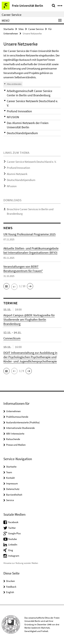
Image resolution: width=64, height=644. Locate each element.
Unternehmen (13, 411)
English (10, 592)
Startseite (9, 29)
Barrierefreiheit (14, 495)
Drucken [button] (10, 581)
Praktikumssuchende (17, 417)
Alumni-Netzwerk (17, 174)
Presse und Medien (16, 445)
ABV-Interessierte (15, 434)
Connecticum (12, 338)
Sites (21, 29)
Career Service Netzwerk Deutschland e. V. (32, 162)
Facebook (13, 522)
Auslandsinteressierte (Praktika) (23, 422)
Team (9, 472)
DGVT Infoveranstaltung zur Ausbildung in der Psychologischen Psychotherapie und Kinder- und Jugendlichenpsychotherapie (30, 357)
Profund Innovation (18, 168)
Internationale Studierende (20, 428)
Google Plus (14, 533)
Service (10, 500)
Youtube (12, 539)
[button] (32, 93)
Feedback (11, 587)
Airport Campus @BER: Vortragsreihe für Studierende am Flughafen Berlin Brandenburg (29, 320)
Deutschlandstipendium (21, 180)
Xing (11, 550)
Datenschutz (13, 489)
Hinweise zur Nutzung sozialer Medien (21, 563)
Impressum (12, 483)
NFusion (12, 186)
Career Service (12, 15)
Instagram (14, 556)
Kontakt (10, 478)
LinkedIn (13, 544)
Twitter (12, 528)
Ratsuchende (13, 439)
